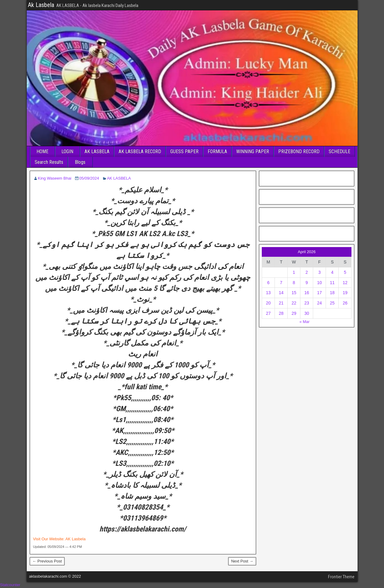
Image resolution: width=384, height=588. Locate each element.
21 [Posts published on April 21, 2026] (281, 303)
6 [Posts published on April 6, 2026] (268, 283)
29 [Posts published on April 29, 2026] (294, 313)
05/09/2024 (89, 178)
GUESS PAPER (184, 151)
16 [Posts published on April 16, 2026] (307, 293)
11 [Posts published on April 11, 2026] (332, 283)
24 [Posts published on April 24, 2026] (320, 303)
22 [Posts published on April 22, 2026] (294, 303)
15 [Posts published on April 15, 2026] (294, 293)
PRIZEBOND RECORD (299, 151)
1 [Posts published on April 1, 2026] (294, 272)
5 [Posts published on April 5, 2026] (345, 272)
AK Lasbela (76, 539)
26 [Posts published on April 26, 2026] (345, 303)
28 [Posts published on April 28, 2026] (281, 313)
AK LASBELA (97, 151)
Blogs (80, 162)
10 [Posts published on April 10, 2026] (320, 283)
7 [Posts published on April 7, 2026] (281, 283)
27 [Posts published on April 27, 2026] (268, 313)
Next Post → (242, 561)
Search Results (49, 162)
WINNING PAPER (253, 151)
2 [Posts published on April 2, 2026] (307, 272)
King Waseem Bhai (55, 178)
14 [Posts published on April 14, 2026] (281, 293)
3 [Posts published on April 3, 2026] (320, 272)
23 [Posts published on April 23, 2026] (307, 303)
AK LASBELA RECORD (140, 151)
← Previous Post (47, 561)
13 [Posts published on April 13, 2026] (268, 293)
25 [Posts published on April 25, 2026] (332, 303)
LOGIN (67, 151)
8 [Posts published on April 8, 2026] (294, 283)
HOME (42, 151)
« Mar (304, 322)
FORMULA (217, 151)
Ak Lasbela (41, 5)
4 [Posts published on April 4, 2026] (332, 272)
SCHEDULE (339, 151)
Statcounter (10, 585)
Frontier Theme (341, 577)
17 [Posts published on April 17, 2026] (320, 293)
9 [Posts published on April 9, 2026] (307, 283)
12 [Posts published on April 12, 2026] (345, 283)
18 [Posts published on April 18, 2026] (332, 293)
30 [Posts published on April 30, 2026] (307, 313)
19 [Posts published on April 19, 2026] (345, 293)
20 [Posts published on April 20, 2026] (268, 303)
